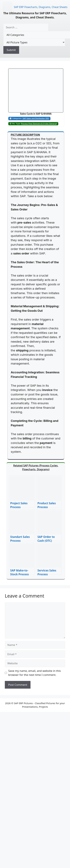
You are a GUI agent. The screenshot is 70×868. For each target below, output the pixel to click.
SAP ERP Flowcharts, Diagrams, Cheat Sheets (41, 7)
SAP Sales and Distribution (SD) (36, 118)
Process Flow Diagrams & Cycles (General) (39, 124)
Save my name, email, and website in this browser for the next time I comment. (35, 673)
